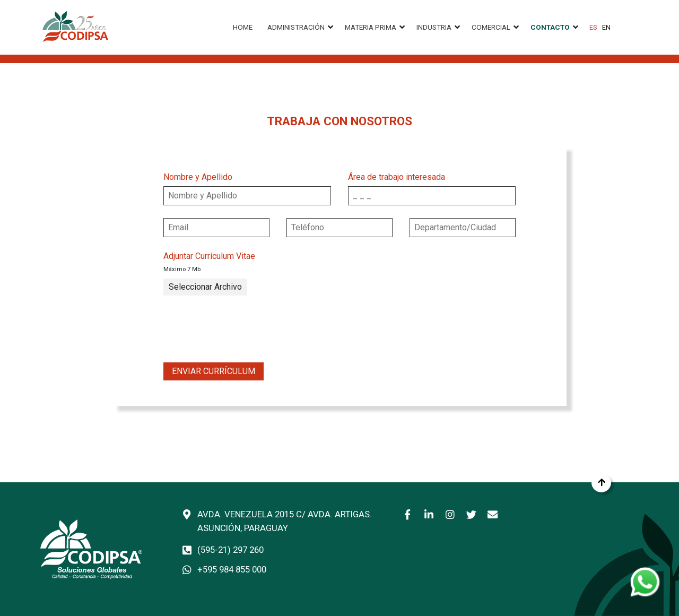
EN (606, 27)
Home (243, 27)
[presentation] (244, 329)
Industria (434, 27)
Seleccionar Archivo (205, 287)
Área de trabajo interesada (397, 177)
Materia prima (371, 27)
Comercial (491, 27)
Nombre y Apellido (198, 177)
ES (593, 27)
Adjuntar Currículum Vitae (209, 256)
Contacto (550, 27)
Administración (296, 27)
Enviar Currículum (214, 371)
